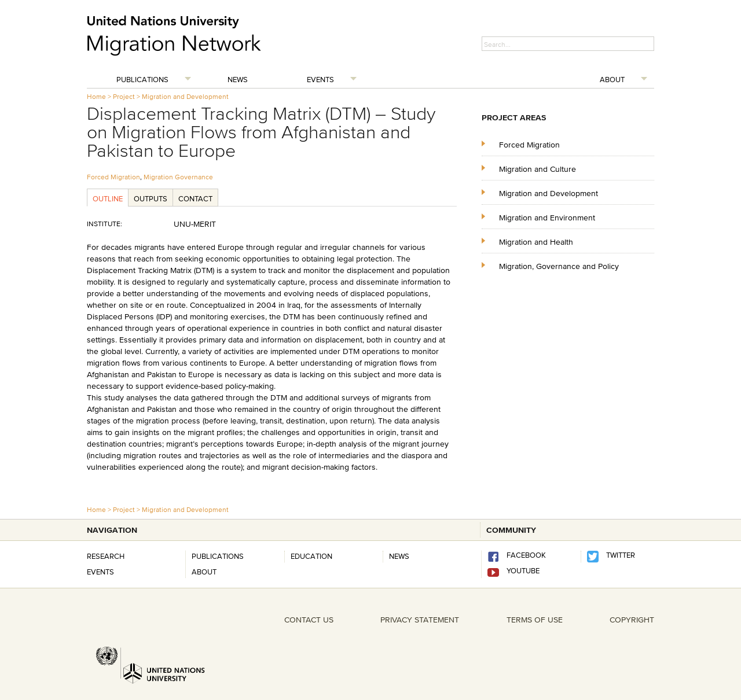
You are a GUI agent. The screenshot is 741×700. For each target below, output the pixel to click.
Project (124, 96)
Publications (142, 79)
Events (320, 79)
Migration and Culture (538, 169)
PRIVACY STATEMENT (420, 620)
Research (106, 556)
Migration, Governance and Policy (559, 266)
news (399, 556)
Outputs (151, 198)
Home (96, 96)
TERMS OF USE (535, 620)
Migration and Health (536, 242)
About (612, 79)
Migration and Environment (547, 217)
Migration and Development (185, 96)
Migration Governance (178, 177)
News (238, 79)
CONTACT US (309, 620)
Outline (108, 198)
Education (311, 556)
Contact (195, 198)
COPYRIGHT (632, 620)
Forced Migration (113, 177)
